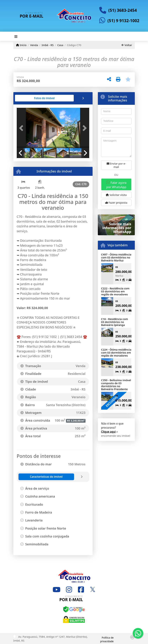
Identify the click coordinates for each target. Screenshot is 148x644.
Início (21, 45)
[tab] (28, 98)
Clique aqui (108, 432)
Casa (60, 45)
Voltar (127, 45)
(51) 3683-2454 (123, 10)
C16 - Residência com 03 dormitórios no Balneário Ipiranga (115, 322)
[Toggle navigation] (16, 36)
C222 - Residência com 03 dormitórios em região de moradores (115, 291)
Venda (34, 45)
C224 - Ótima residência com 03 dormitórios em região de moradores (116, 352)
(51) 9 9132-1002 (123, 21)
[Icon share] (56, 590)
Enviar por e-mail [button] (116, 165)
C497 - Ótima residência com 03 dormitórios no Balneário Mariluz (116, 257)
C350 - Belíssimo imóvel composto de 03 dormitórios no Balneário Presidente (116, 385)
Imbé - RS (48, 45)
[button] (22, 128)
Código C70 (74, 45)
